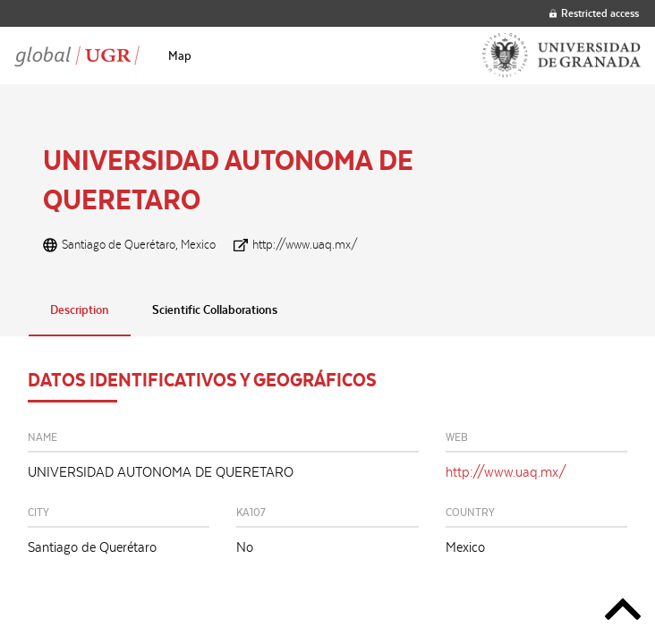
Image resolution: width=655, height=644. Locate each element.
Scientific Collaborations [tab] (215, 309)
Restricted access (594, 13)
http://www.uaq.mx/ (305, 244)
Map (180, 55)
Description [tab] (80, 309)
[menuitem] (180, 55)
